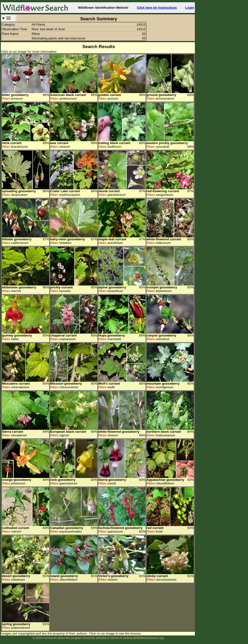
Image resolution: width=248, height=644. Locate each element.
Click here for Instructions (157, 8)
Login (190, 8)
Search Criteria (9, 18)
